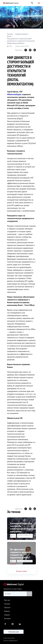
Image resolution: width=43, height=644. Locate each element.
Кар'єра (7, 611)
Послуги (7, 604)
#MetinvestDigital (14, 94)
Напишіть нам (14, 632)
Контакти (7, 618)
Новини (7, 615)
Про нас (7, 600)
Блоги (9, 36)
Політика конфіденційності (11, 641)
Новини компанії (21, 34)
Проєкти (7, 607)
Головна (10, 34)
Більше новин (21, 571)
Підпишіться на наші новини (13, 589)
